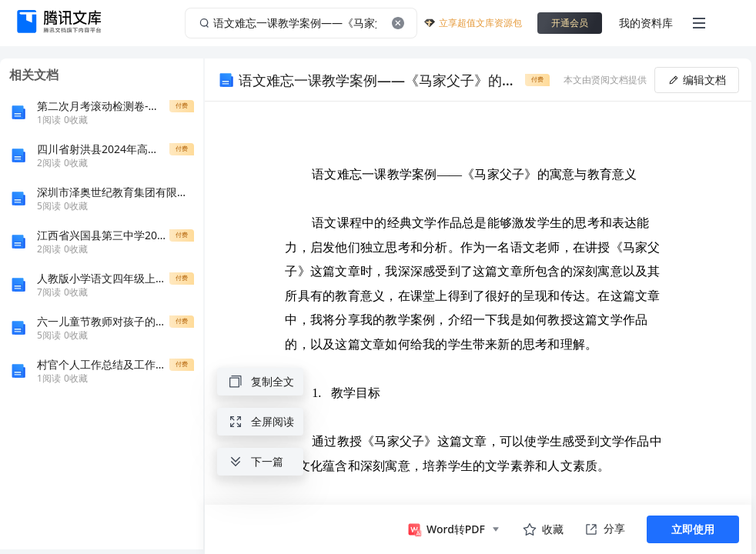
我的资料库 (646, 23)
